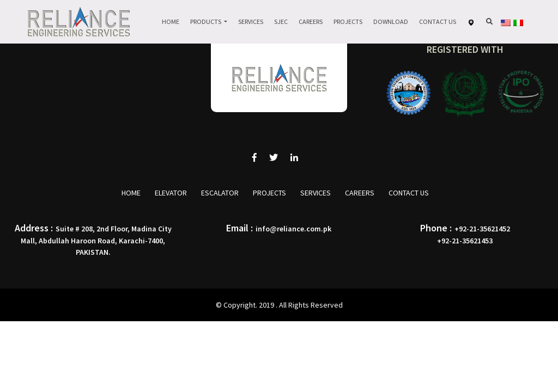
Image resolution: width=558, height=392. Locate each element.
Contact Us (438, 22)
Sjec (281, 22)
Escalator (220, 193)
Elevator (171, 193)
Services (251, 22)
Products (206, 22)
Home (171, 22)
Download (391, 22)
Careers (311, 22)
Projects (348, 22)
